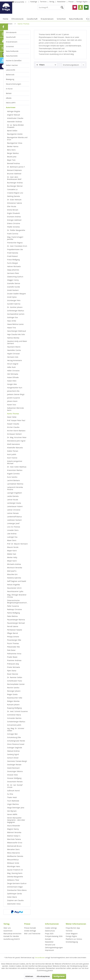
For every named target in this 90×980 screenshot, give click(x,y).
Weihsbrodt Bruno (14, 846)
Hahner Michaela (14, 266)
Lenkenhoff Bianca (14, 517)
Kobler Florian (13, 451)
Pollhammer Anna (14, 654)
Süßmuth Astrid (13, 791)
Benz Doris (11, 150)
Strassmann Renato (15, 782)
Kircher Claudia (13, 427)
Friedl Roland (12, 256)
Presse (71, 2)
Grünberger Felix (14, 300)
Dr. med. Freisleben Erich (17, 246)
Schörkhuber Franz (15, 681)
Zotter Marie (12, 897)
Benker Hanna (13, 146)
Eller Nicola (12, 206)
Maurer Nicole (13, 547)
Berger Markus (13, 153)
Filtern (41, 65)
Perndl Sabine (13, 626)
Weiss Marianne (13, 853)
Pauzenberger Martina (16, 620)
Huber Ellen (12, 381)
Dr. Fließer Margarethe (16, 230)
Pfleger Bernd (12, 633)
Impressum (49, 950)
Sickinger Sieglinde (15, 748)
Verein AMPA (12, 814)
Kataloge (34, 2)
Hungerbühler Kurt (15, 388)
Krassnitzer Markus (15, 470)
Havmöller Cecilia (14, 350)
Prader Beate (12, 657)
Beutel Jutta (12, 157)
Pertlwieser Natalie (15, 630)
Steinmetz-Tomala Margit (17, 761)
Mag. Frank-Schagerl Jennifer (15, 238)
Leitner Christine (14, 510)
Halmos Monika (13, 338)
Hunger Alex (12, 384)
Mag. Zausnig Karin (15, 873)
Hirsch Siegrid (13, 364)
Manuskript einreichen (12, 934)
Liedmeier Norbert (14, 520)
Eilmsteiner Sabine (15, 203)
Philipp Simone (13, 637)
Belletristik (10, 75)
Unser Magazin (72, 934)
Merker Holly (12, 557)
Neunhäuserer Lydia (15, 591)
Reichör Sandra (13, 688)
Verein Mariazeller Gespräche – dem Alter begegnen (16, 820)
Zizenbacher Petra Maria (17, 890)
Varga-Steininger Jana (16, 808)
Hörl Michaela (13, 374)
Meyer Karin (12, 561)
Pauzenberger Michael (16, 623)
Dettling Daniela (13, 196)
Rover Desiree (13, 674)
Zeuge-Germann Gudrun (17, 883)
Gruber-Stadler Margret (16, 294)
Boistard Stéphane (14, 170)
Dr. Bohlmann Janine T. (16, 167)
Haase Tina (11, 328)
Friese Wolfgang (13, 260)
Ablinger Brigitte (14, 111)
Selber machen (12, 65)
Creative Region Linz (15, 193)
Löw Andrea (12, 534)
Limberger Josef (13, 523)
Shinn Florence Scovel (16, 744)
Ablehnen (29, 976)
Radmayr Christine (14, 609)
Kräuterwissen (12, 42)
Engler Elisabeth (14, 213)
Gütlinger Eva (12, 317)
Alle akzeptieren (43, 976)
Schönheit (10, 46)
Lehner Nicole (13, 500)
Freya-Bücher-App (73, 928)
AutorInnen (11, 107)
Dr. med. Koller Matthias (17, 467)
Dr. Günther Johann (15, 307)
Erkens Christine (14, 223)
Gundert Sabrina (14, 304)
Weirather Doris (13, 849)
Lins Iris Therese (14, 527)
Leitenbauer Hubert (15, 506)
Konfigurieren (59, 976)
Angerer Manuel (14, 115)
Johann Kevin (12, 401)
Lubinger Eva (12, 537)
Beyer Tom (11, 160)
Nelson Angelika (13, 585)
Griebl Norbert (13, 290)
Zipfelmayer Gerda (14, 894)
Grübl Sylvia (12, 297)
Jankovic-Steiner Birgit (16, 394)
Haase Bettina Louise (15, 324)
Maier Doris (12, 540)
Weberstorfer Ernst (15, 843)
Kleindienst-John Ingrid (16, 441)
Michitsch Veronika (15, 568)
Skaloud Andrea (13, 751)
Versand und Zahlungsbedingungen (54, 946)
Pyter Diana (12, 671)
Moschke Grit (12, 574)
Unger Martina (13, 804)
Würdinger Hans (14, 866)
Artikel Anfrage (30, 931)
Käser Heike (12, 417)
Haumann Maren (14, 347)
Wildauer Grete (13, 863)
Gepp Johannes (13, 270)
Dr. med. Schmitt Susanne (17, 711)
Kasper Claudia (13, 424)
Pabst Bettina (12, 616)
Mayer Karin (12, 551)
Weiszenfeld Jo (13, 860)
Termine (43, 2)
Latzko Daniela (13, 496)
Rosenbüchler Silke (15, 698)
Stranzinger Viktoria (15, 771)
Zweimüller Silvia (14, 904)
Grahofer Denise (14, 283)
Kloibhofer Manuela (15, 448)
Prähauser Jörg (13, 664)
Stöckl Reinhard (13, 768)
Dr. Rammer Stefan (15, 677)
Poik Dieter (11, 650)
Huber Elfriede (13, 377)
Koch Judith (12, 454)
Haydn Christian (13, 354)
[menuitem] (51, 7)
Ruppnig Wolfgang (14, 708)
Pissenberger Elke (14, 640)
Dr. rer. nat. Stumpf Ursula (15, 786)
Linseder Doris (13, 530)
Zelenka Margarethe (15, 877)
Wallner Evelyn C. (14, 836)
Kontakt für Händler (11, 936)
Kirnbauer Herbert (14, 434)
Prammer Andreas (14, 660)
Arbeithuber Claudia (15, 118)
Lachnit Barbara (13, 480)
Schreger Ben (12, 734)
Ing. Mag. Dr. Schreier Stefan (16, 729)
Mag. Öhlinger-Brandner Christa (17, 596)
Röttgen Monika (13, 701)
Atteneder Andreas (15, 122)
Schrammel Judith (14, 725)
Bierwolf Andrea (13, 163)
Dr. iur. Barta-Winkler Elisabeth (16, 126)
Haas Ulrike (12, 321)
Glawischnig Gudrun (15, 277)
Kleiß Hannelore (13, 444)
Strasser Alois (12, 775)
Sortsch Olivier (13, 758)
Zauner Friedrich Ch (15, 870)
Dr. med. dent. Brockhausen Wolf (14, 178)
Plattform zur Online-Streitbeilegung (74, 940)
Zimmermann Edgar (15, 887)
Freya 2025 (49, 934)
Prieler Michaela (14, 667)
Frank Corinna (13, 234)
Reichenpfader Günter (16, 684)
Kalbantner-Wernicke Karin (15, 409)
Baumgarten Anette (15, 134)
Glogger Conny (13, 280)
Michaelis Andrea (14, 564)
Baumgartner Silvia (15, 143)
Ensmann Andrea (14, 217)
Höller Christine (13, 371)
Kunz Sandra (12, 477)
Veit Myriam (12, 811)
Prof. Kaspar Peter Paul (16, 420)
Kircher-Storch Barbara (16, 431)
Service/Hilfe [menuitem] (18, 2)
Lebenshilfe (11, 70)
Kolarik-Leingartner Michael (15, 462)
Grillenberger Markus (16, 311)
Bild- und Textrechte (32, 934)
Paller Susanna (13, 606)
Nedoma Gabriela (14, 578)
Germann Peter (13, 273)
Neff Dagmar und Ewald (17, 581)
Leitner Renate (13, 513)
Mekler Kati (12, 554)
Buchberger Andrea (15, 183)
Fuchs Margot (12, 263)
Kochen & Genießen (14, 61)
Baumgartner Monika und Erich (17, 139)
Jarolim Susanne (14, 398)
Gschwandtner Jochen (16, 314)
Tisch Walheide (13, 801)
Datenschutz (50, 931)
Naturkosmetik (12, 56)
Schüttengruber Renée (16, 741)
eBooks (9, 98)
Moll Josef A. (12, 571)
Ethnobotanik (11, 32)
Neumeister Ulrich (14, 588)
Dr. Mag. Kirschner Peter (17, 437)
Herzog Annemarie (14, 360)
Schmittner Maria (14, 715)
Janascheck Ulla (13, 391)
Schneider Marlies (14, 718)
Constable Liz (12, 189)
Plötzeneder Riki (13, 647)
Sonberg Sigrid (13, 754)
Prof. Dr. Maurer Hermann (17, 544)
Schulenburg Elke (14, 737)
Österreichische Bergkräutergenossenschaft (18, 601)
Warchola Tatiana (14, 839)
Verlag (52, 2)
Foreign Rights (82, 2)
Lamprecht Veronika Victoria (15, 488)
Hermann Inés (13, 357)
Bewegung (10, 79)
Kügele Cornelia (13, 474)
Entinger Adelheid (14, 220)
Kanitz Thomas (13, 414)
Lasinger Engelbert (15, 493)
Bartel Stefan (12, 131)
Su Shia (10, 794)
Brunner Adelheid (14, 174)
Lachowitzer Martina (15, 484)
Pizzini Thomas (13, 643)
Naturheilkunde (12, 51)
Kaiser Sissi (12, 405)
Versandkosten (40, 958)
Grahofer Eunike (14, 287)
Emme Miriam (13, 210)
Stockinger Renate (14, 765)
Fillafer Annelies (13, 227)
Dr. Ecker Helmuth (14, 200)
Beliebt (9, 93)
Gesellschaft (11, 37)
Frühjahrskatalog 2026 (54, 936)
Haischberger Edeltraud (17, 331)
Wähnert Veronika (14, 832)
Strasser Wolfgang (14, 778)
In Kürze (9, 89)
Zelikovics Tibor (13, 880)
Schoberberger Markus (16, 722)
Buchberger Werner (15, 186)
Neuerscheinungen (14, 84)
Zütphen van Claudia (15, 900)
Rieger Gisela (12, 694)
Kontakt (48, 939)
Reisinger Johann (14, 691)
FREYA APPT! (11, 103)
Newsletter (62, 2)
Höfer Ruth (11, 367)
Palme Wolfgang (13, 613)
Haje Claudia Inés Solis (16, 334)
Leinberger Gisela (14, 503)
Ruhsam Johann (13, 705)
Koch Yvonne (12, 458)
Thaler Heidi (12, 797)
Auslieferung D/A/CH (12, 939)
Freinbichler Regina (15, 243)
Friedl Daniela (13, 253)
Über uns (7, 928)
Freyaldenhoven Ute (15, 249)
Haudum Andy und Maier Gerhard (17, 342)
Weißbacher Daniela (15, 856)
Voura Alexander (14, 826)
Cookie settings (51, 928)
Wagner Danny (13, 829)
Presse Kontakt (30, 928)
